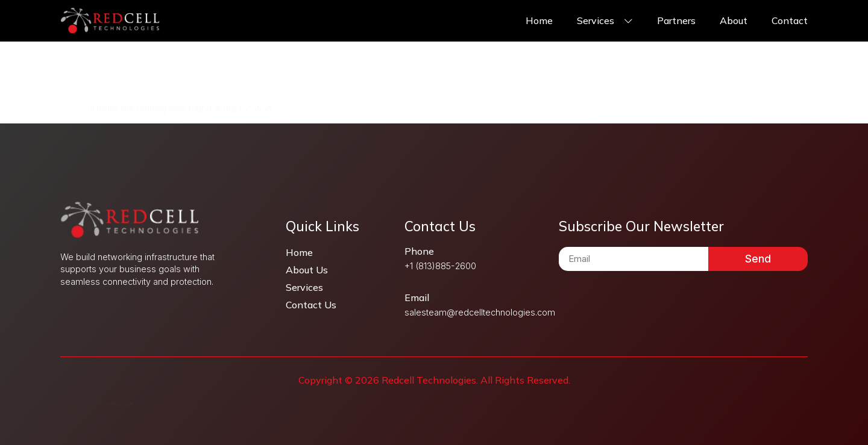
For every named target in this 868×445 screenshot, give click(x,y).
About (734, 20)
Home (539, 20)
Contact (790, 20)
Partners (676, 20)
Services (605, 20)
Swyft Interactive (109, 404)
